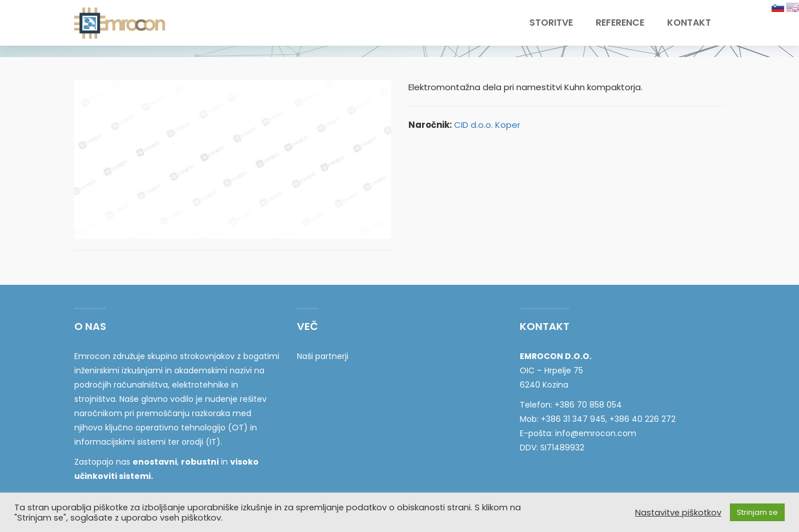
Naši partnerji (323, 356)
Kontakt (689, 23)
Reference (620, 23)
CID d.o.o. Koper (487, 125)
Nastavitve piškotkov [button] (678, 513)
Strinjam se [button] (757, 512)
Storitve (551, 23)
